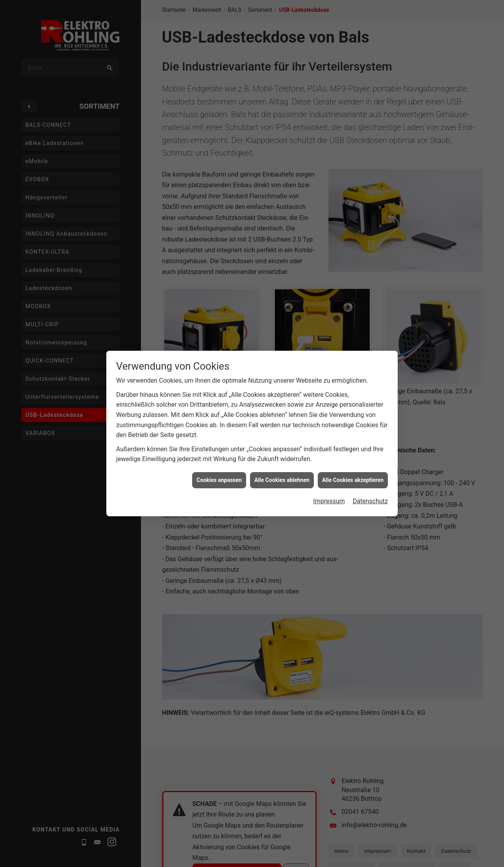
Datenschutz (370, 453)
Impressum (329, 453)
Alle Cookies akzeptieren (353, 431)
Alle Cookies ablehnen (282, 431)
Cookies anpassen (219, 431)
